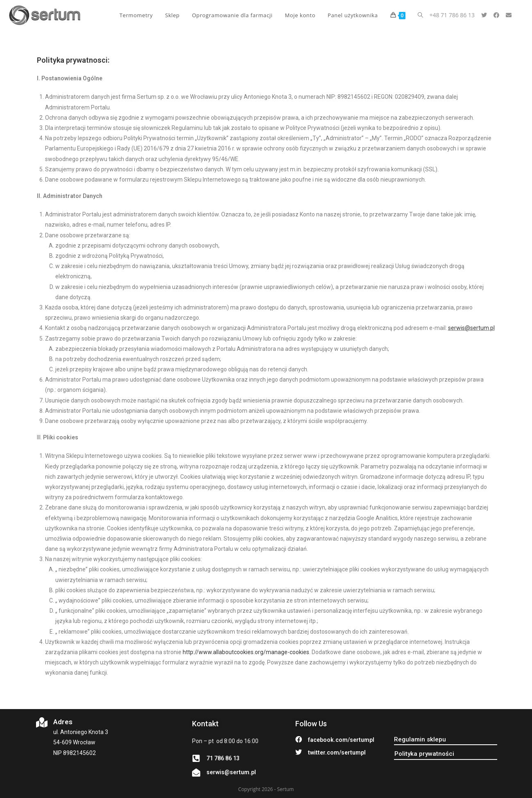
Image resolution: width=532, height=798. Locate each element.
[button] (420, 740)
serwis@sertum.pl (471, 328)
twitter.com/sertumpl (337, 753)
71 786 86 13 (223, 758)
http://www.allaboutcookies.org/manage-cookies (246, 652)
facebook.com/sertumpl (341, 740)
